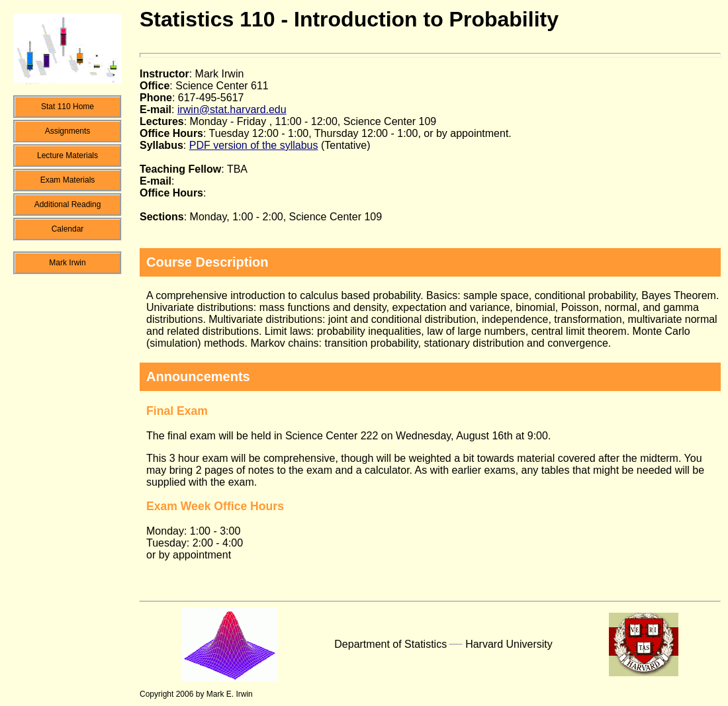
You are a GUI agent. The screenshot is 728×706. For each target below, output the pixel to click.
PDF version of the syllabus (254, 145)
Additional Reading (68, 204)
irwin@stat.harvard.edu (232, 110)
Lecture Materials (68, 155)
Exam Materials (68, 180)
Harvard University (509, 644)
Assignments (68, 131)
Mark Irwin (67, 263)
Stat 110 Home (68, 107)
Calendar (68, 229)
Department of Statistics (390, 644)
